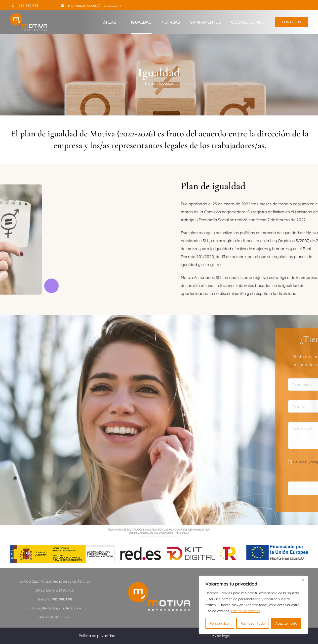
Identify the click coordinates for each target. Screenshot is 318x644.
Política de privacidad (97, 636)
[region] (253, 605)
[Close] (303, 580)
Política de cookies (246, 611)
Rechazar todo (253, 623)
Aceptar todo (286, 623)
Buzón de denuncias (55, 617)
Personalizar (220, 623)
